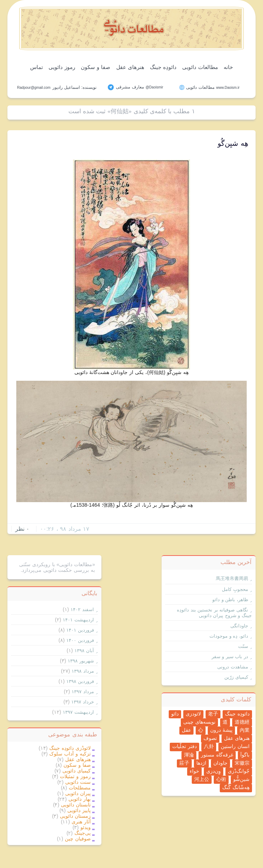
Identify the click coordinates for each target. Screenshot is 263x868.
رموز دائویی (62, 67)
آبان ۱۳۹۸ (84, 651)
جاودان (220, 763)
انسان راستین (235, 746)
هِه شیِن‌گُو (233, 143)
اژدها (201, 763)
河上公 (202, 779)
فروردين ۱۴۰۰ (80, 640)
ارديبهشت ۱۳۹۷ (78, 712)
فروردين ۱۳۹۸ (80, 681)
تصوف (210, 738)
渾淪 (189, 755)
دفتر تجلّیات (184, 746)
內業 (245, 730)
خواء (194, 771)
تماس (37, 67)
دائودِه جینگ (163, 67)
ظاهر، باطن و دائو (230, 600)
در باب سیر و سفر (230, 657)
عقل (186, 730)
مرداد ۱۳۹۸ (83, 671)
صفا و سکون (96, 67)
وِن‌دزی (214, 771)
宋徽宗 (242, 763)
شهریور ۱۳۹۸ (81, 661)
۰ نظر (22, 529)
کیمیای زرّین (236, 677)
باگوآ (245, 755)
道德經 (242, 722)
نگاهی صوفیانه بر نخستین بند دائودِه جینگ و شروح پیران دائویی (214, 613)
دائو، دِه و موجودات (229, 636)
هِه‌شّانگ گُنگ (236, 787)
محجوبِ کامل (235, 589)
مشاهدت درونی (233, 667)
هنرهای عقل (130, 67)
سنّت (243, 646)
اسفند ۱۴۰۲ (82, 610)
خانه (228, 67)
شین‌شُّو (241, 779)
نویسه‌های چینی (199, 722)
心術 (221, 779)
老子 (213, 714)
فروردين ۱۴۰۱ (80, 630)
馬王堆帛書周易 (232, 578)
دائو (175, 714)
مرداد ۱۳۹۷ (83, 692)
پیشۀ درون (221, 730)
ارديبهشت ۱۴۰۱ (78, 620)
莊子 (184, 763)
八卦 (209, 746)
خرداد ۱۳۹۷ (83, 702)
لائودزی (193, 714)
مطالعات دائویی (200, 67)
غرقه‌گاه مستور (217, 755)
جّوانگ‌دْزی (239, 771)
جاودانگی (239, 626)
